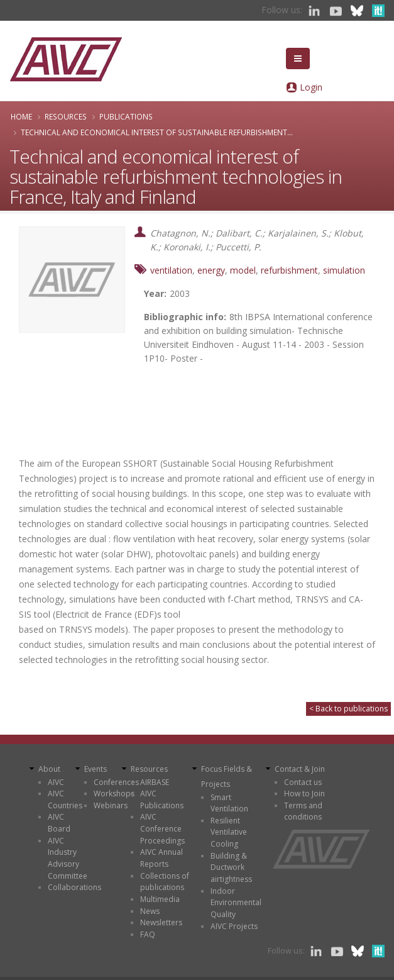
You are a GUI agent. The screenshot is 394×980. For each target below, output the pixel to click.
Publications (126, 116)
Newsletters (161, 922)
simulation (344, 270)
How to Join (304, 793)
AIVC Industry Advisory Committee (68, 858)
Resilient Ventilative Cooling (229, 832)
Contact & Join (300, 769)
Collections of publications (165, 882)
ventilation (171, 270)
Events (96, 769)
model (243, 270)
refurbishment (289, 270)
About (49, 769)
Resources (66, 116)
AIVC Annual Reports (161, 858)
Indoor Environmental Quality (236, 903)
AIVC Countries (65, 799)
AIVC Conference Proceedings (162, 828)
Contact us (303, 782)
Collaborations (74, 887)
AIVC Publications (162, 799)
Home (21, 116)
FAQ (148, 934)
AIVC (56, 782)
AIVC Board (59, 823)
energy (211, 270)
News (150, 911)
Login (311, 87)
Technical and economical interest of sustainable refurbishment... (157, 132)
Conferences (116, 782)
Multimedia (160, 899)
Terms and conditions (303, 811)
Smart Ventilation (229, 803)
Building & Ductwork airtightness (231, 867)
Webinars (111, 805)
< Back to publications (348, 709)
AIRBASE (155, 782)
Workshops (114, 793)
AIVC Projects (234, 926)
